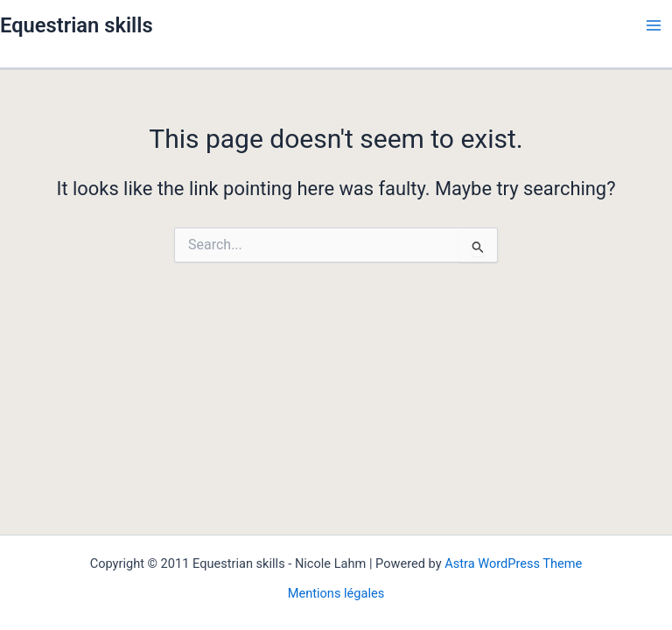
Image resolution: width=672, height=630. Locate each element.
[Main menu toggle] (654, 25)
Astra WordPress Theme (513, 563)
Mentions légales (336, 593)
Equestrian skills (77, 25)
